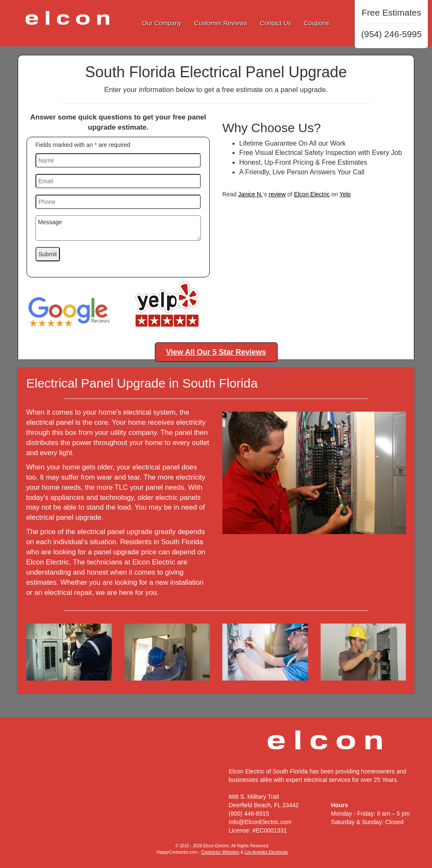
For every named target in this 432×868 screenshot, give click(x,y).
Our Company (162, 23)
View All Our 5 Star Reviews (216, 352)
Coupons (316, 23)
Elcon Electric (312, 194)
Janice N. (250, 194)
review (277, 194)
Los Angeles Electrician (266, 852)
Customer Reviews (221, 23)
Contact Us (275, 23)
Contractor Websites (220, 852)
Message (118, 228)
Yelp (345, 194)
